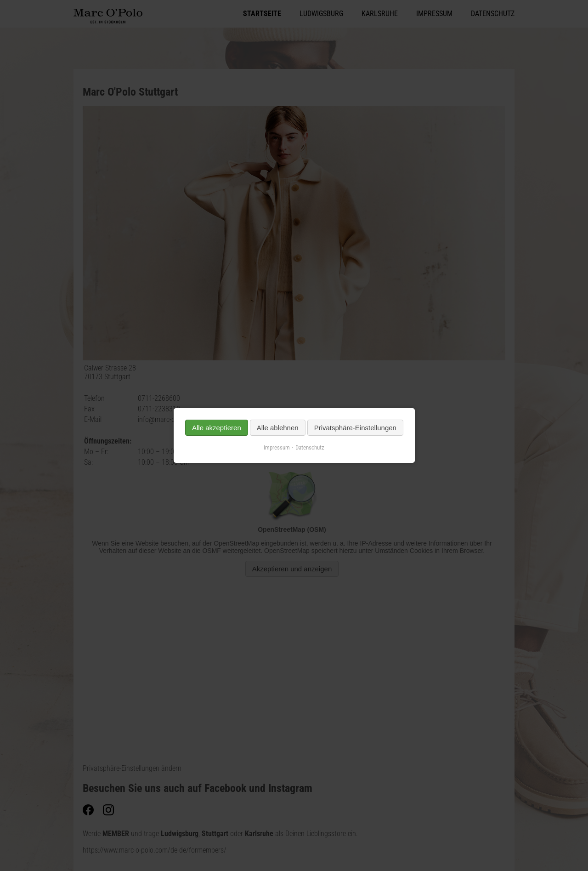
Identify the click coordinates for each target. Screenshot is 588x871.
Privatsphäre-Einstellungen (355, 428)
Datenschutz (310, 447)
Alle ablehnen (277, 428)
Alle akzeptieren (217, 428)
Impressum (277, 447)
